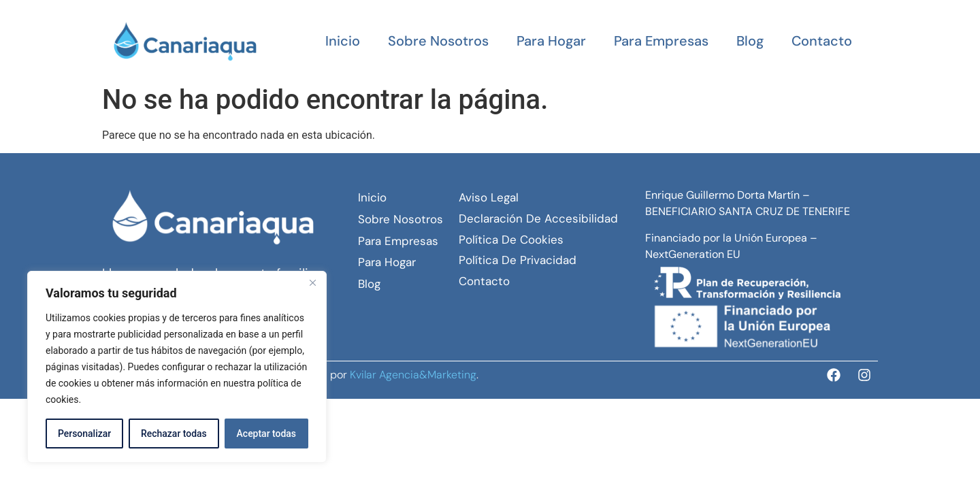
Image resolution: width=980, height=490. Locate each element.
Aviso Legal (489, 197)
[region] (177, 367)
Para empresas (661, 41)
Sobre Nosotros (438, 41)
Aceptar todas (267, 434)
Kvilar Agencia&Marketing (413, 375)
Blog (750, 41)
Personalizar (84, 434)
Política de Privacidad (518, 260)
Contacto (822, 41)
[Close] (312, 282)
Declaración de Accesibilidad (538, 218)
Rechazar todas (174, 434)
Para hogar (551, 41)
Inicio (343, 41)
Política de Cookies (511, 240)
